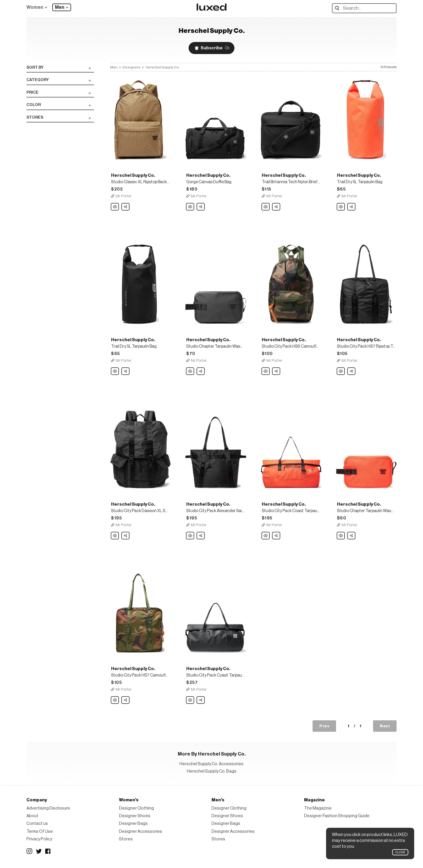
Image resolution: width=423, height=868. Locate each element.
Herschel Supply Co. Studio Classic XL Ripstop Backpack (115, 207)
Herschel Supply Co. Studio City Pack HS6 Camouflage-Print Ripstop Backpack (266, 371)
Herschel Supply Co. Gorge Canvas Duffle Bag (190, 207)
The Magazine (318, 808)
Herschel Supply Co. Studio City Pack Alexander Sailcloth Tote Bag (190, 536)
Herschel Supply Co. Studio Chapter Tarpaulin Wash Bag (190, 371)
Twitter (39, 851)
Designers (131, 67)
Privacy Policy (39, 839)
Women (35, 7)
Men (60, 7)
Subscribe (215, 48)
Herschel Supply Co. (163, 67)
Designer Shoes (135, 816)
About (32, 816)
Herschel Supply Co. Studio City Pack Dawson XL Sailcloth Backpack (115, 536)
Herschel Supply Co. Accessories (211, 764)
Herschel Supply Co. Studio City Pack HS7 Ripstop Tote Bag (341, 371)
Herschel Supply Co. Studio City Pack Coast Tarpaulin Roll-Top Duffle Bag (266, 536)
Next (385, 726)
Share (126, 205)
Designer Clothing (136, 808)
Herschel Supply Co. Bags (212, 771)
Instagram (29, 851)
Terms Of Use (40, 831)
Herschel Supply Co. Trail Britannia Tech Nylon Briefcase (266, 207)
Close (400, 852)
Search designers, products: (339, 8)
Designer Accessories (141, 831)
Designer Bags (133, 824)
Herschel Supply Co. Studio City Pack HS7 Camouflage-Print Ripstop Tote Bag (115, 700)
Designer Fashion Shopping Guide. (337, 816)
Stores (126, 839)
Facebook (48, 851)
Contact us (37, 824)
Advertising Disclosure (48, 808)
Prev (324, 726)
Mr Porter (124, 196)
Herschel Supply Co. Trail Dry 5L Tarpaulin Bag (341, 207)
